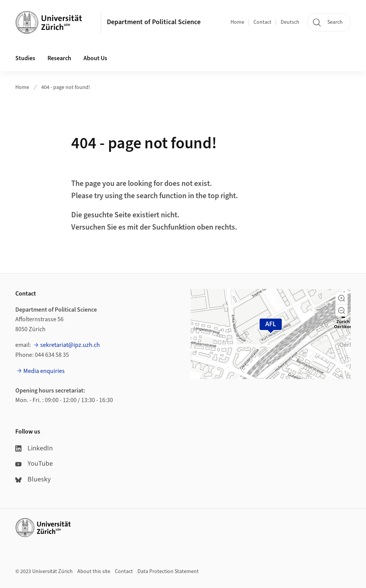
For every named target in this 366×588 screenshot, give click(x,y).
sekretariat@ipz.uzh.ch (70, 345)
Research (59, 58)
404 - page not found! (66, 87)
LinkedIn (34, 448)
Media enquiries (44, 371)
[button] (341, 298)
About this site (94, 572)
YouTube (34, 464)
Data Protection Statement (168, 572)
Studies (25, 58)
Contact (262, 22)
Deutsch (290, 22)
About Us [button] (95, 58)
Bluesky (33, 479)
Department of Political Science (154, 22)
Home (237, 22)
